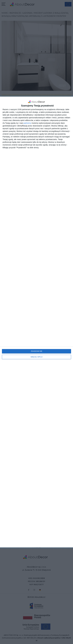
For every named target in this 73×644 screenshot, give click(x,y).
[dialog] (36, 322)
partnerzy (27, 123)
